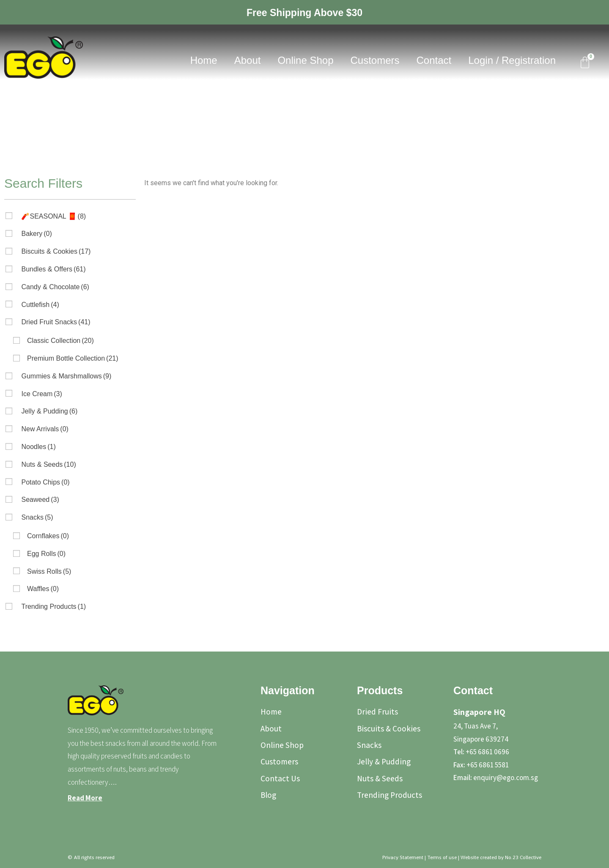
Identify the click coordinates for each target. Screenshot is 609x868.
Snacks (37, 517)
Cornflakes (48, 536)
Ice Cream (41, 394)
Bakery (36, 234)
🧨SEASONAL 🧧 (53, 216)
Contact (434, 60)
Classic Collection (60, 341)
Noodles (38, 447)
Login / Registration (512, 60)
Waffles (43, 589)
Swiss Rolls (49, 571)
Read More (85, 798)
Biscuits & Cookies (56, 251)
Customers (375, 60)
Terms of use (442, 857)
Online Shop (305, 60)
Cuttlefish (40, 305)
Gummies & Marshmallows (66, 376)
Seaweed (40, 500)
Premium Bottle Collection (73, 358)
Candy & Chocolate (55, 287)
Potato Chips (45, 482)
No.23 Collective (523, 857)
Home (204, 60)
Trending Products (53, 607)
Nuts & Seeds (48, 464)
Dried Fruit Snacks (56, 322)
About (248, 60)
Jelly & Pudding (49, 411)
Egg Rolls (46, 554)
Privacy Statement (403, 857)
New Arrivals (45, 429)
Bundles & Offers (53, 269)
